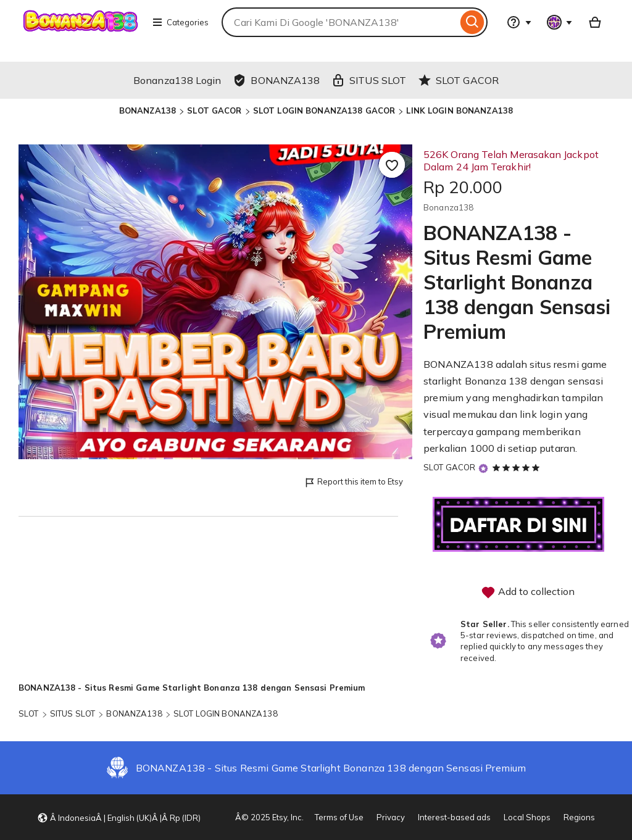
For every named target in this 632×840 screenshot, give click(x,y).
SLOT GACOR (214, 110)
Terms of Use (339, 817)
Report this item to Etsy (353, 482)
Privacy (391, 817)
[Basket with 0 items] (595, 22)
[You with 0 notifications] (560, 22)
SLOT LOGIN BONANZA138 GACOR (324, 110)
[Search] (472, 22)
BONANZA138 (148, 110)
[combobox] (339, 22)
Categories (180, 22)
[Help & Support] (519, 22)
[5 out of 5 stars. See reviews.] (518, 467)
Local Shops (527, 817)
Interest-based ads (454, 817)
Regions (579, 817)
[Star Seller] (483, 468)
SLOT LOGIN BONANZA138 (226, 713)
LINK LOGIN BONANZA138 (459, 110)
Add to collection (528, 593)
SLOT (29, 713)
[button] (119, 817)
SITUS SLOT (73, 713)
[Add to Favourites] (392, 165)
